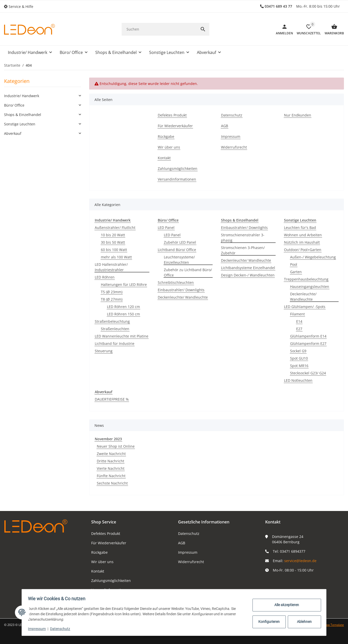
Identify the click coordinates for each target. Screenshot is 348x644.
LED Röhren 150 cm (123, 314)
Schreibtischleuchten (176, 282)
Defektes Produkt (106, 533)
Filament (297, 314)
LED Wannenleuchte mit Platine (122, 336)
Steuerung (104, 351)
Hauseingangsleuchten (310, 287)
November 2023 (108, 439)
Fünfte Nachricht (111, 476)
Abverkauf (13, 133)
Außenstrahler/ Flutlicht (115, 228)
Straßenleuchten (115, 329)
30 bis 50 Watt (113, 242)
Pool (294, 264)
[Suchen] (159, 29)
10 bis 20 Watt (113, 235)
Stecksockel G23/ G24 (308, 373)
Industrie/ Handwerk (22, 96)
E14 (299, 321)
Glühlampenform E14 (308, 336)
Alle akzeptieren (285, 605)
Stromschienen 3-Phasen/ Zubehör (243, 250)
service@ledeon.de (300, 561)
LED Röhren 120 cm (123, 307)
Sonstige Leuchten (20, 124)
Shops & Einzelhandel (23, 115)
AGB (182, 543)
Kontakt (98, 571)
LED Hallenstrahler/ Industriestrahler (111, 267)
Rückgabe (99, 552)
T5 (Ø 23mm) (112, 292)
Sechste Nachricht (112, 483)
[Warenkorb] (332, 29)
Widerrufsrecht (191, 562)
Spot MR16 (299, 366)
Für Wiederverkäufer (109, 543)
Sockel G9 (298, 351)
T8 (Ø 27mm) (112, 299)
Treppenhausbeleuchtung (306, 279)
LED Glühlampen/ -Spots (305, 307)
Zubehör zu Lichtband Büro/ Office (188, 272)
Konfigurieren (267, 622)
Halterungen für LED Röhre (124, 284)
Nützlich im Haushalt (302, 242)
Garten (296, 272)
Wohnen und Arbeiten (303, 235)
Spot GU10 (299, 358)
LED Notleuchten (298, 380)
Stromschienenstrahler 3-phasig (243, 238)
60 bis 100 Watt (114, 250)
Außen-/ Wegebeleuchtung (313, 257)
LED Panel (166, 228)
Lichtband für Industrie (115, 343)
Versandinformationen (110, 590)
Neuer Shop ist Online (116, 446)
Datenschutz (189, 533)
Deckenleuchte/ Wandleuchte (183, 297)
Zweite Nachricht (111, 454)
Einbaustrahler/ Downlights (181, 290)
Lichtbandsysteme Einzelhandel (248, 268)
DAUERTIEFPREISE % (112, 399)
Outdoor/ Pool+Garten (303, 250)
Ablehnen (303, 622)
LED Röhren (105, 277)
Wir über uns (102, 562)
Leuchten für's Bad (300, 228)
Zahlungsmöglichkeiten (111, 581)
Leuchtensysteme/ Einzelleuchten (179, 260)
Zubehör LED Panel (180, 242)
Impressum (188, 552)
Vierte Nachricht (111, 468)
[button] (21, 6)
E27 (299, 329)
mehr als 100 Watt (116, 257)
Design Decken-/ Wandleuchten (248, 275)
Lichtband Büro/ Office (177, 250)
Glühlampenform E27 (308, 343)
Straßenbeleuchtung (112, 321)
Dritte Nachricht (110, 461)
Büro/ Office (14, 105)
